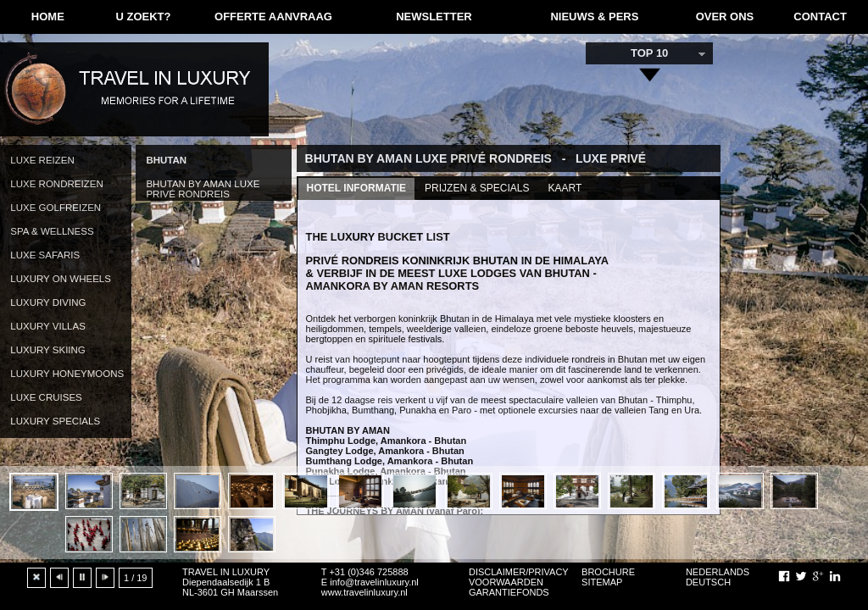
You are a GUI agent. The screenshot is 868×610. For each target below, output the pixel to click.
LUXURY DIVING (48, 302)
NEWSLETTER (434, 17)
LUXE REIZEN (42, 160)
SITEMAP (602, 582)
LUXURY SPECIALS (55, 421)
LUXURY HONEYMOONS (67, 374)
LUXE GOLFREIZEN (56, 208)
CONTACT (820, 17)
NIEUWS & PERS (594, 17)
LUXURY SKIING (48, 350)
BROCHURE (608, 572)
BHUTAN (166, 160)
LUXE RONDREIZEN (56, 184)
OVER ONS (725, 17)
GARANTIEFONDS (509, 592)
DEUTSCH (708, 582)
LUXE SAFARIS (45, 255)
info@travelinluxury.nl (374, 582)
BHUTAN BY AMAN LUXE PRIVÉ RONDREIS (203, 189)
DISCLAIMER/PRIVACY (519, 572)
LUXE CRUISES (46, 397)
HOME (48, 17)
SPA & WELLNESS (52, 231)
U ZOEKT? (143, 17)
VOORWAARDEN (506, 582)
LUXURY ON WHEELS (61, 279)
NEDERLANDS (718, 572)
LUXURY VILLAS (48, 326)
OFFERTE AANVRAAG (273, 17)
